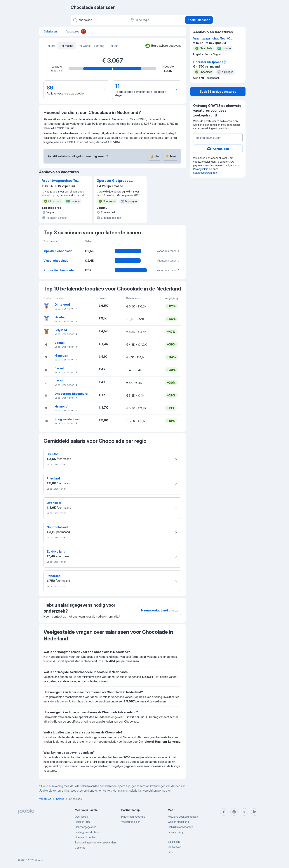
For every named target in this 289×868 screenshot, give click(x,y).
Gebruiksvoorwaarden (180, 827)
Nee (170, 156)
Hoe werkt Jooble (85, 837)
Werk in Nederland (178, 822)
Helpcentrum (82, 822)
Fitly (170, 852)
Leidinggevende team (87, 832)
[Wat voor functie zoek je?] (99, 20)
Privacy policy (176, 832)
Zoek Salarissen (199, 20)
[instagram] (234, 812)
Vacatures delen (131, 822)
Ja (154, 156)
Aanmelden (218, 149)
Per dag (99, 46)
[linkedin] (255, 812)
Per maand (67, 46)
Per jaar (51, 46)
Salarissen (174, 842)
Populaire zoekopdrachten (183, 817)
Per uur (113, 46)
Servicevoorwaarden (205, 173)
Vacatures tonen (169, 251)
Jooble (39, 860)
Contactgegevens (86, 827)
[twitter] (244, 812)
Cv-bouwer (174, 847)
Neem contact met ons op (160, 610)
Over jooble (81, 817)
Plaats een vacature (133, 817)
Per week (84, 46)
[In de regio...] (156, 20)
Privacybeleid (201, 169)
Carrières (80, 848)
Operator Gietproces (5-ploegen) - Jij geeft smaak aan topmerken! (115, 181)
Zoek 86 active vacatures (218, 92)
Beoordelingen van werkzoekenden (95, 842)
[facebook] (224, 812)
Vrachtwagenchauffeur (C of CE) (61, 181)
